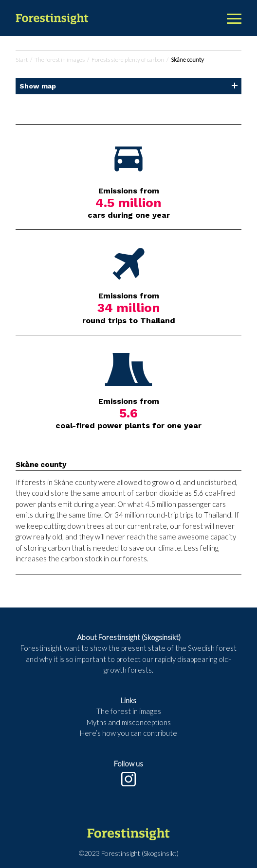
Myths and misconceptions (129, 722)
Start (22, 60)
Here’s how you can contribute (128, 733)
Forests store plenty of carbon (128, 60)
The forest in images (60, 60)
